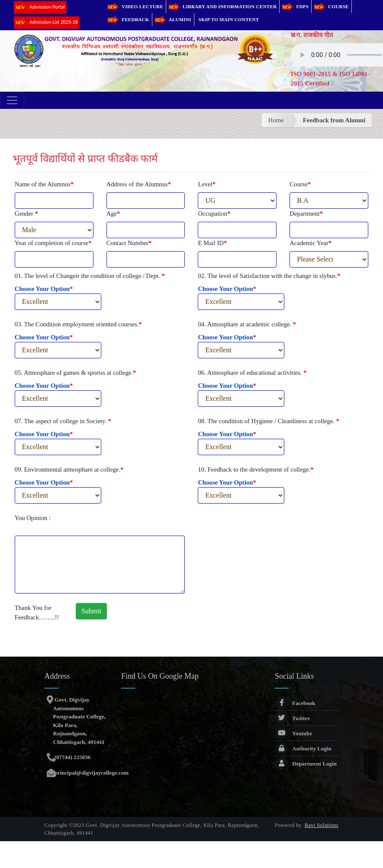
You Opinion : (33, 518)
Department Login (306, 764)
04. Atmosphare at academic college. (247, 324)
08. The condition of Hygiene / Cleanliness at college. (269, 421)
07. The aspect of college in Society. (63, 421)
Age (113, 214)
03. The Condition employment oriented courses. (78, 324)
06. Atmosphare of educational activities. (252, 373)
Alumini (173, 19)
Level (207, 184)
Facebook (295, 703)
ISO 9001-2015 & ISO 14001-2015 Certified (330, 79)
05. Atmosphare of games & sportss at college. (75, 373)
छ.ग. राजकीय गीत (312, 35)
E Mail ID (212, 243)
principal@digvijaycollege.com (91, 773)
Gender (26, 214)
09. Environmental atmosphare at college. (69, 469)
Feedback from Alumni (334, 120)
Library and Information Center (223, 6)
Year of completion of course (53, 243)
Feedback (129, 19)
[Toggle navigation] (12, 100)
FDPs (295, 6)
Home (276, 120)
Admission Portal (40, 8)
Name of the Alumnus (44, 184)
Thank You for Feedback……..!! (37, 613)
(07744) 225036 (72, 757)
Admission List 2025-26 (47, 23)
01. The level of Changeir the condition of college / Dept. (90, 276)
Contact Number (129, 243)
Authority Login (303, 748)
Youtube (293, 733)
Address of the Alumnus (139, 184)
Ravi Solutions (322, 825)
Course (332, 6)
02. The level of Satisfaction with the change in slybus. (269, 276)
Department (306, 214)
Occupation (214, 214)
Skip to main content (229, 19)
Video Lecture (135, 6)
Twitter (292, 718)
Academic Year (311, 243)
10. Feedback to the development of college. (256, 469)
